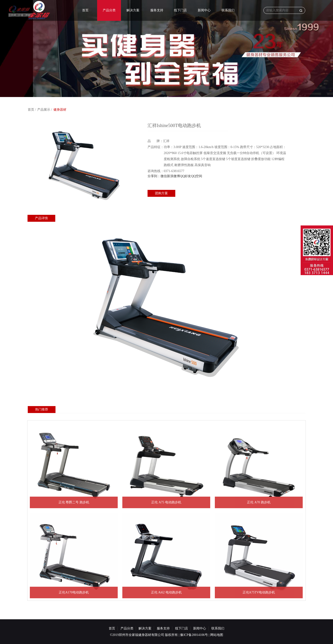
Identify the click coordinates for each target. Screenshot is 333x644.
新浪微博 (173, 176)
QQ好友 (185, 176)
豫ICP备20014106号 (194, 635)
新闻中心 (204, 10)
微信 (164, 176)
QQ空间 (197, 176)
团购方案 (161, 193)
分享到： (154, 176)
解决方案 (133, 10)
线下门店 (180, 10)
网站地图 (217, 635)
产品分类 (109, 10)
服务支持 (157, 10)
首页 (85, 10)
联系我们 (228, 10)
